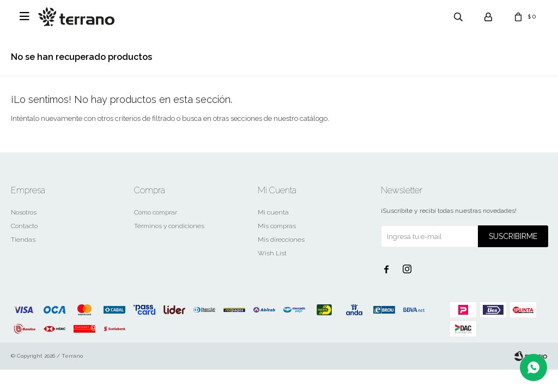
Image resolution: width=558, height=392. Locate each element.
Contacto (24, 226)
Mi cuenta (273, 212)
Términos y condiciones (169, 226)
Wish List (272, 253)
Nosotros (24, 212)
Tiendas (23, 240)
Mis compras (277, 226)
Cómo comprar (156, 212)
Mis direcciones (281, 240)
